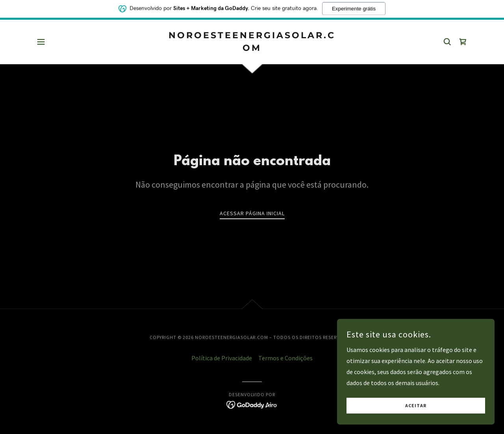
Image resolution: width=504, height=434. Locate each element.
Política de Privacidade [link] (222, 358)
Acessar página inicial (252, 213)
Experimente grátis (354, 7)
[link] (252, 48)
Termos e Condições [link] (285, 358)
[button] (41, 42)
